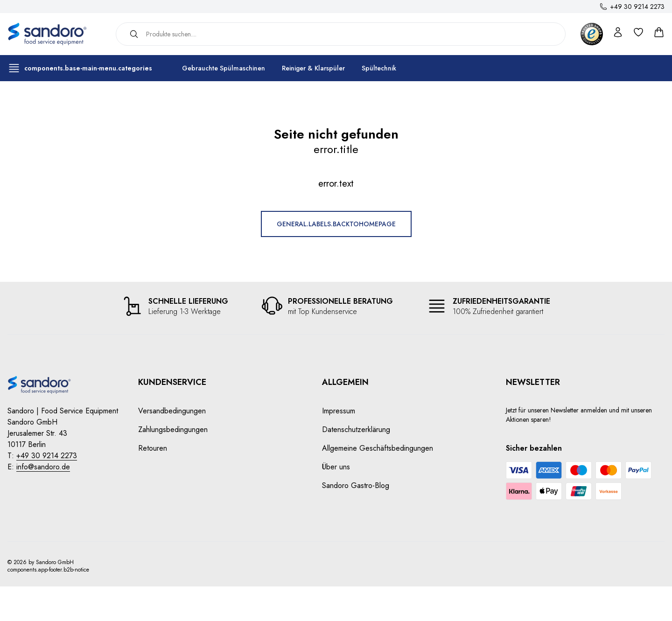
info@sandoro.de (43, 467)
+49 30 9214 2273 (637, 7)
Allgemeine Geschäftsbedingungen (378, 448)
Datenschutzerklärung (356, 429)
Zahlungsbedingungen (173, 429)
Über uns (336, 467)
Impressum (339, 411)
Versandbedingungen (172, 411)
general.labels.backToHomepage (336, 224)
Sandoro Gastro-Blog (356, 485)
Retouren (153, 448)
